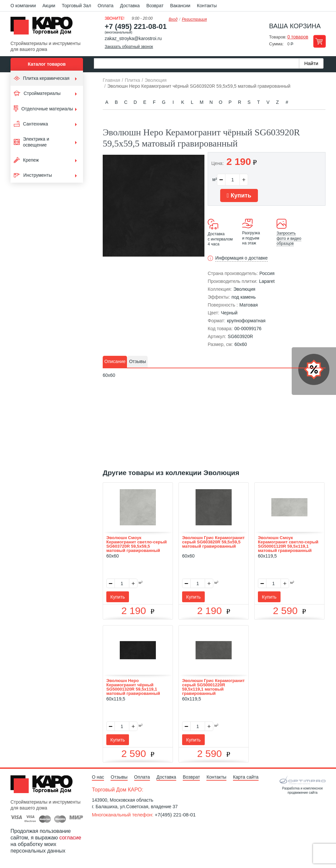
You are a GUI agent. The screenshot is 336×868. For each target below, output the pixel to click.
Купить (239, 195)
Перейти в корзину (319, 41)
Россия (267, 273)
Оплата (106, 6)
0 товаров (298, 37)
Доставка (130, 6)
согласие (70, 838)
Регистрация (194, 19)
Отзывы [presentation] (137, 361)
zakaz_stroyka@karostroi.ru (133, 38)
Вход (173, 19)
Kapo (44, 28)
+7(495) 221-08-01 (175, 815)
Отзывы (119, 777)
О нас (98, 777)
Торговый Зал (76, 6)
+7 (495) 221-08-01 (136, 26)
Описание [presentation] (115, 361)
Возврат (155, 6)
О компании (23, 6)
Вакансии (180, 6)
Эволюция (244, 289)
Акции (49, 6)
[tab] (115, 362)
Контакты (207, 6)
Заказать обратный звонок (129, 47)
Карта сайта (246, 777)
